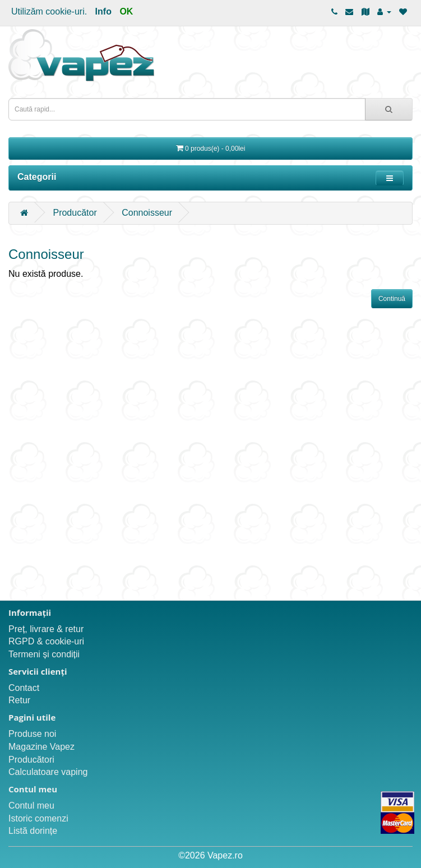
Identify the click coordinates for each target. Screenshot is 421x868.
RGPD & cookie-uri (46, 641)
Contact (24, 688)
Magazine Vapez (41, 747)
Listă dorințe (33, 831)
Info (103, 11)
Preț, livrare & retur (46, 629)
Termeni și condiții (44, 654)
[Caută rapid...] (389, 109)
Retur (19, 700)
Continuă (392, 299)
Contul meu (31, 806)
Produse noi (32, 734)
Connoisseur (147, 213)
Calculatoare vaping (48, 772)
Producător (75, 213)
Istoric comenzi (38, 818)
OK (126, 11)
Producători (31, 760)
